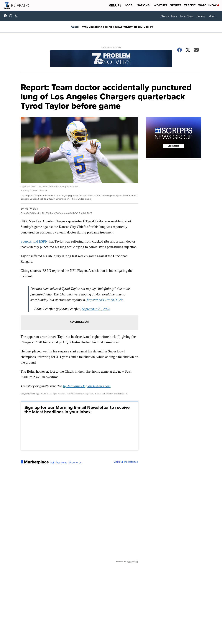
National (144, 5)
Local (129, 5)
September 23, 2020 (96, 309)
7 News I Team (168, 16)
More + (213, 16)
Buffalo (201, 16)
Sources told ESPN (34, 241)
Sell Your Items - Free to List (66, 463)
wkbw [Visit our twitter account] (17, 16)
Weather (161, 5)
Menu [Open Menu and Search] (115, 5)
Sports (176, 5)
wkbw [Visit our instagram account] (11, 16)
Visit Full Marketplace (126, 462)
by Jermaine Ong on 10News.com (87, 386)
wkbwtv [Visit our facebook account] (6, 16)
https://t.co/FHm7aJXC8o (105, 300)
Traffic (190, 5)
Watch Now (209, 5)
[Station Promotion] (111, 59)
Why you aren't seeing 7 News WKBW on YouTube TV (118, 27)
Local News (187, 16)
